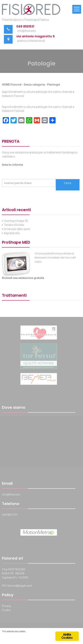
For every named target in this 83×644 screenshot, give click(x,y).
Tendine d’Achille (14, 225)
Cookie (6, 611)
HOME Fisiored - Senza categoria (23, 85)
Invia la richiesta (12, 165)
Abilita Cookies (67, 636)
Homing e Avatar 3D (16, 221)
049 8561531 (25, 26)
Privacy (7, 607)
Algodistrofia (12, 233)
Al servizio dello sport (17, 229)
